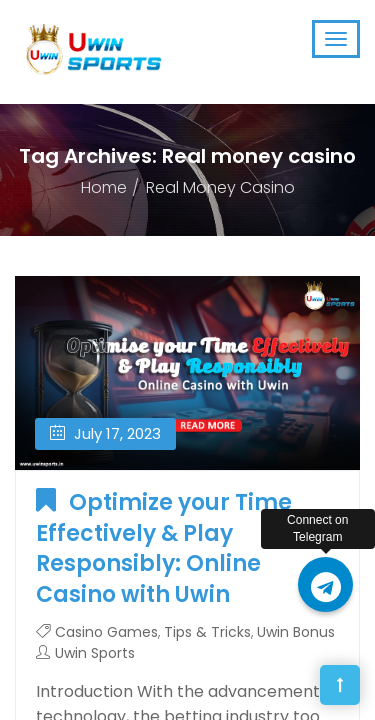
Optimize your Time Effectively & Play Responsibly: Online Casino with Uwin (164, 548)
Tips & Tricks (207, 632)
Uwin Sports (95, 653)
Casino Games (106, 632)
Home (104, 187)
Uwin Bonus (296, 632)
